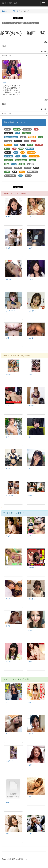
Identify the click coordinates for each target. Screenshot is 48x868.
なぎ (30, 248)
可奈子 (31, 279)
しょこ (31, 338)
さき (7, 406)
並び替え (44, 51)
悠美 (30, 662)
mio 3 (8, 599)
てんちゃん (10, 496)
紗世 (7, 338)
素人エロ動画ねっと (12, 3)
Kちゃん (9, 279)
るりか (8, 217)
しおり (31, 217)
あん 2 (31, 734)
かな (30, 834)
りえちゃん (10, 761)
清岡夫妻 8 (32, 567)
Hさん (31, 496)
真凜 (30, 468)
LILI (7, 567)
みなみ (8, 374)
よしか (8, 248)
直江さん (32, 599)
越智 (5, 83)
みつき (8, 536)
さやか (8, 662)
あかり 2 (9, 468)
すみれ (31, 374)
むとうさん (32, 311)
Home (5, 11)
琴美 (30, 765)
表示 (45, 42)
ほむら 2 (31, 702)
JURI (8, 803)
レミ (7, 702)
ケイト (8, 626)
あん (7, 734)
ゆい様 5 (31, 406)
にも (30, 437)
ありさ (31, 536)
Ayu (7, 834)
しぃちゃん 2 (10, 311)
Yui (30, 796)
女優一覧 (15, 11)
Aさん (31, 630)
